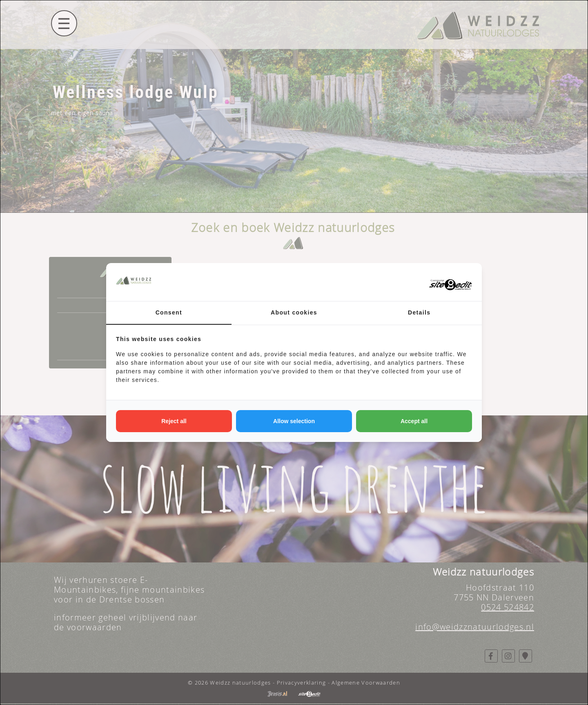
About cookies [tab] (294, 312)
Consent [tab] (169, 312)
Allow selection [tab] (294, 421)
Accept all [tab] (414, 421)
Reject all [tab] (174, 421)
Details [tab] (419, 312)
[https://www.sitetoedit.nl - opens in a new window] (441, 282)
